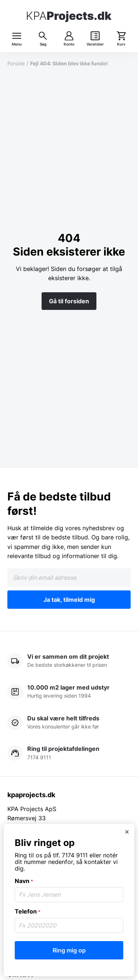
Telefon (28, 911)
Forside (16, 63)
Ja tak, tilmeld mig (69, 600)
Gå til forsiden (69, 301)
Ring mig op (69, 950)
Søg (43, 44)
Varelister (95, 44)
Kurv (121, 44)
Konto (69, 44)
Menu (17, 44)
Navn (24, 881)
